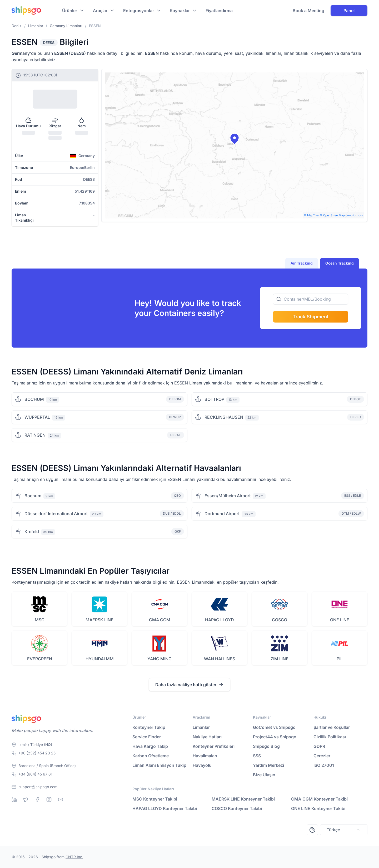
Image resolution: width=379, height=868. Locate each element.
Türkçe (344, 830)
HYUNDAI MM (100, 659)
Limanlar (201, 727)
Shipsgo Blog (266, 746)
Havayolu (202, 765)
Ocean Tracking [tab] (340, 263)
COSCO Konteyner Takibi (237, 808)
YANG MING (159, 659)
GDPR (319, 746)
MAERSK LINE (99, 620)
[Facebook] (37, 799)
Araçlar (100, 11)
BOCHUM (34, 399)
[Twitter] (26, 799)
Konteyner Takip (149, 727)
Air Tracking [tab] (302, 263)
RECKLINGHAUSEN (224, 417)
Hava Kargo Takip (150, 746)
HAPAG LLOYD (220, 620)
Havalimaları (205, 756)
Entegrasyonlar (139, 11)
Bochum (33, 496)
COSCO (280, 620)
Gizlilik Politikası (330, 737)
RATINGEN (35, 435)
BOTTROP (214, 399)
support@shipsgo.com (38, 787)
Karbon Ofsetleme (151, 756)
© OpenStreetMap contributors (341, 215)
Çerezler (322, 756)
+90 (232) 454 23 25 (37, 753)
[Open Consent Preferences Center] (312, 830)
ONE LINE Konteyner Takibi (318, 808)
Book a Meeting (308, 11)
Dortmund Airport (222, 514)
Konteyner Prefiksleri (214, 746)
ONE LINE (340, 620)
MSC (40, 620)
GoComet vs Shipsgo (274, 727)
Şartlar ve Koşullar (332, 727)
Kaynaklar (180, 11)
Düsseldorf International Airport (56, 514)
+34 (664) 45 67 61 (35, 774)
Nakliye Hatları (207, 737)
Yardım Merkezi (268, 765)
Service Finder (147, 737)
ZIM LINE (280, 659)
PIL (340, 659)
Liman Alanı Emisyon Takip (159, 765)
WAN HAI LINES (220, 659)
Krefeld (32, 531)
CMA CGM (160, 620)
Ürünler (70, 11)
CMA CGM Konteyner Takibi (319, 799)
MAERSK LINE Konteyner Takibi (243, 799)
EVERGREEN (40, 659)
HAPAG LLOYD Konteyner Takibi (165, 808)
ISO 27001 (324, 765)
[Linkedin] (14, 799)
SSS (257, 756)
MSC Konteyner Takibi (155, 799)
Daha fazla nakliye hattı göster (189, 685)
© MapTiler (311, 215)
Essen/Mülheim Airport (228, 496)
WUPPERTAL (37, 417)
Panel (349, 11)
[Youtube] (61, 799)
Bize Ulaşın (264, 775)
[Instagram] (49, 799)
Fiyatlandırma (219, 11)
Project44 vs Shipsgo (275, 737)
